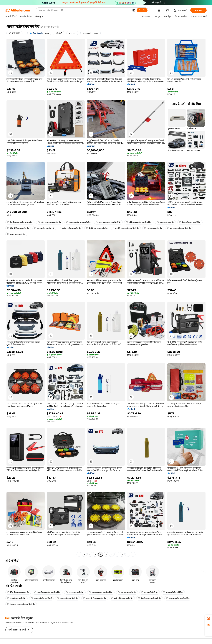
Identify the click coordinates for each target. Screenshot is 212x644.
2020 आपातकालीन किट (153, 228)
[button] (134, 10)
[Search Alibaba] (84, 10)
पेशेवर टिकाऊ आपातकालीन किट (18, 592)
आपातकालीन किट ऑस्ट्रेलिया (173, 592)
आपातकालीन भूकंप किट (165, 222)
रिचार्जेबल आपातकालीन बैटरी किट (150, 598)
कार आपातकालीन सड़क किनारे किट (179, 228)
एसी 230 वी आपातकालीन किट (70, 228)
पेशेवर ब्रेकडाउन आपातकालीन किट (49, 222)
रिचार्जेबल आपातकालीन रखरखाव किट (20, 222)
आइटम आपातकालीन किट (16, 234)
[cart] (168, 11)
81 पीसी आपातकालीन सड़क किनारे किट (126, 228)
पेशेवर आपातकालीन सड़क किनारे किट (108, 222)
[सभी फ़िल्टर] (14, 33)
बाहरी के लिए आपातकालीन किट (122, 598)
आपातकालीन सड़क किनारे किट (67, 598)
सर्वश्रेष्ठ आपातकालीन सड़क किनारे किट (139, 222)
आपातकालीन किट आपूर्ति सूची (41, 598)
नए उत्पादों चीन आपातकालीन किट (95, 598)
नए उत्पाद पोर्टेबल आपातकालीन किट (78, 222)
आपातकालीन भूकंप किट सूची (44, 228)
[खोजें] (142, 10)
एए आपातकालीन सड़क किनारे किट (178, 598)
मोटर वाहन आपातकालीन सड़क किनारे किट (21, 604)
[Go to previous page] (79, 554)
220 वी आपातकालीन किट (16, 598)
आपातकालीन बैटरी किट (150, 592)
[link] (208, 618)
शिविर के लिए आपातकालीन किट (18, 228)
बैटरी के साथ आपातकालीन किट (97, 228)
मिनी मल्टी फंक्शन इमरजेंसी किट (190, 222)
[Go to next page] (133, 554)
